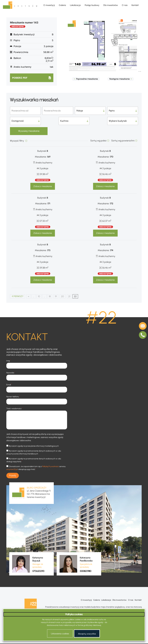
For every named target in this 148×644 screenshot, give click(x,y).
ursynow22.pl (12, 459)
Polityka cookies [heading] (74, 614)
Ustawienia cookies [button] (60, 634)
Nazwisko (11, 363)
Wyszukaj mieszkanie (123, 121)
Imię (9, 351)
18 (51, 286)
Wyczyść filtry (17, 131)
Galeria (62, 5)
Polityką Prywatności (51, 456)
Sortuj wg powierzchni (123, 131)
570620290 (38, 561)
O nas (125, 5)
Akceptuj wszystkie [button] (87, 634)
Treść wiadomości (14, 398)
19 (58, 286)
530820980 (86, 561)
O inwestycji (49, 5)
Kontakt (135, 5)
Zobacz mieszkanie (43, 176)
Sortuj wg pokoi (98, 131)
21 (72, 286)
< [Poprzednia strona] (30, 286)
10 (40, 286)
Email (9, 375)
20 (65, 286)
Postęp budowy (92, 5)
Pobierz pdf (20, 78)
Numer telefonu (13, 387)
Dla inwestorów (111, 5)
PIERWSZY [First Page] (19, 286)
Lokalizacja (75, 5)
